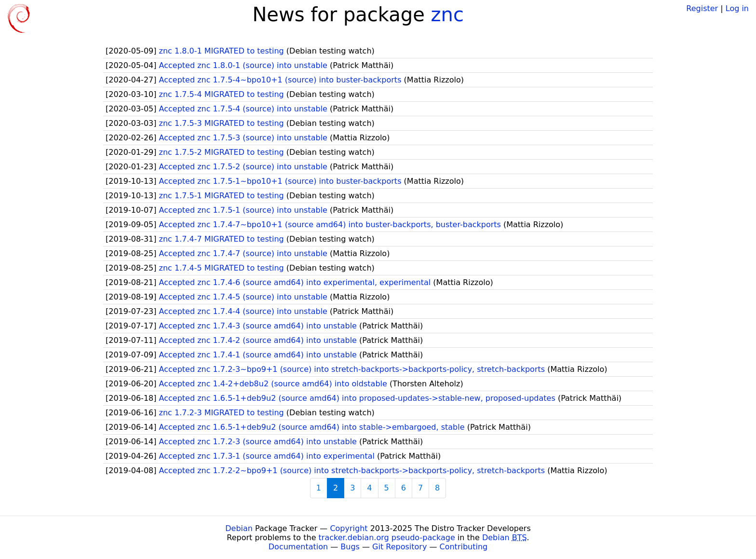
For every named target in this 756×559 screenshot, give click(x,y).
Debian (239, 528)
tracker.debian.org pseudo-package (387, 538)
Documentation (298, 547)
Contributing (464, 547)
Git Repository (399, 547)
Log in (737, 8)
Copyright (349, 528)
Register (702, 8)
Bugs (350, 547)
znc (447, 14)
